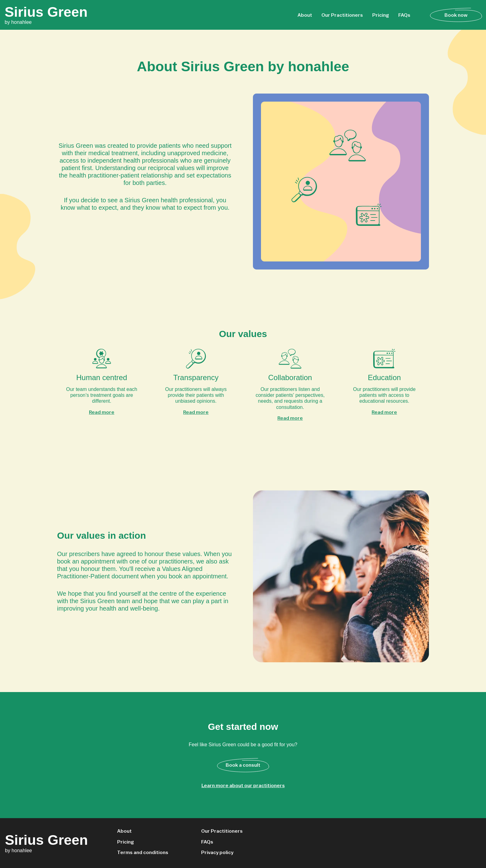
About (305, 15)
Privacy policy (217, 852)
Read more (102, 412)
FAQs (404, 15)
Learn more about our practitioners (243, 785)
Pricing (381, 15)
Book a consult (243, 765)
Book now (456, 15)
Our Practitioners (342, 15)
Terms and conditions (143, 852)
